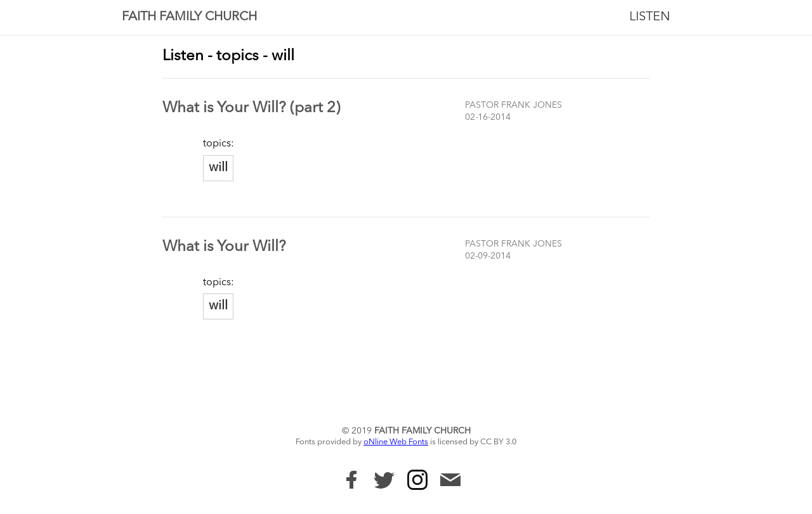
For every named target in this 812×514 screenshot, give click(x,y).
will (218, 168)
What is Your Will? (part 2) (251, 108)
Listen (650, 17)
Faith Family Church (189, 17)
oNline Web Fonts (396, 442)
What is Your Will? (224, 247)
